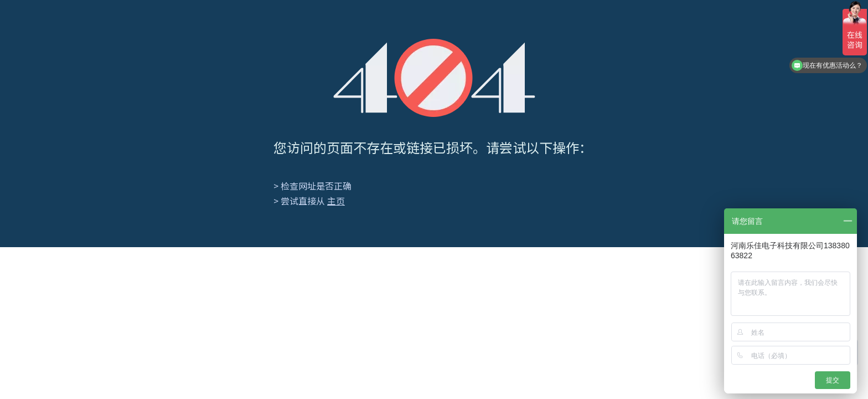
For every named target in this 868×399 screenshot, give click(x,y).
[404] (434, 78)
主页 (336, 201)
